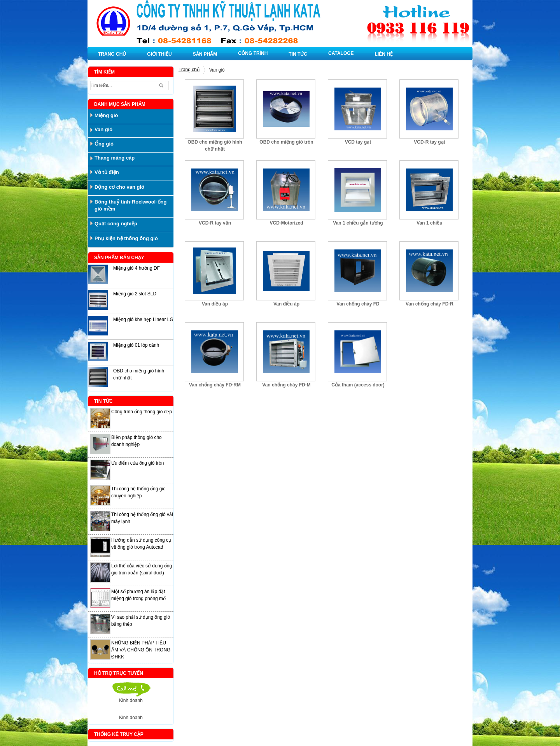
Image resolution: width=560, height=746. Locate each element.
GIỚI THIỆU (159, 54)
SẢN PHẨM (205, 54)
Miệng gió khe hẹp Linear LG (143, 319)
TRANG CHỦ (112, 54)
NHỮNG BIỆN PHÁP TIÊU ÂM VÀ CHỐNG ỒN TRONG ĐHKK (141, 650)
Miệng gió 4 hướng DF (136, 268)
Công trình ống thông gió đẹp (142, 412)
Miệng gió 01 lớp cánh (136, 345)
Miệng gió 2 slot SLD (135, 294)
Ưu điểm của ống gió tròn (137, 463)
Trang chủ (189, 70)
